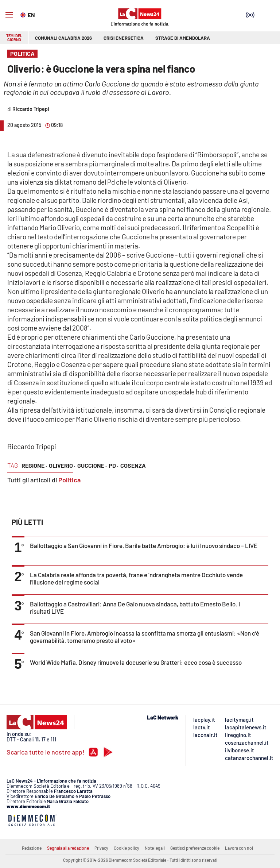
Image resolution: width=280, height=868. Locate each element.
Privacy (101, 848)
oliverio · (62, 465)
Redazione (32, 848)
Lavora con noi (239, 848)
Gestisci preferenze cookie (195, 848)
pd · (114, 465)
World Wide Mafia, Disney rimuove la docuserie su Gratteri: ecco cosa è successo (136, 662)
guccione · (92, 465)
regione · (34, 465)
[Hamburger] (9, 15)
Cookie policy (127, 848)
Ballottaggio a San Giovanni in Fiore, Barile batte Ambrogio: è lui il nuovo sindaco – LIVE (144, 545)
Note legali (155, 848)
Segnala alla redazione (68, 848)
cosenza (133, 465)
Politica (69, 480)
